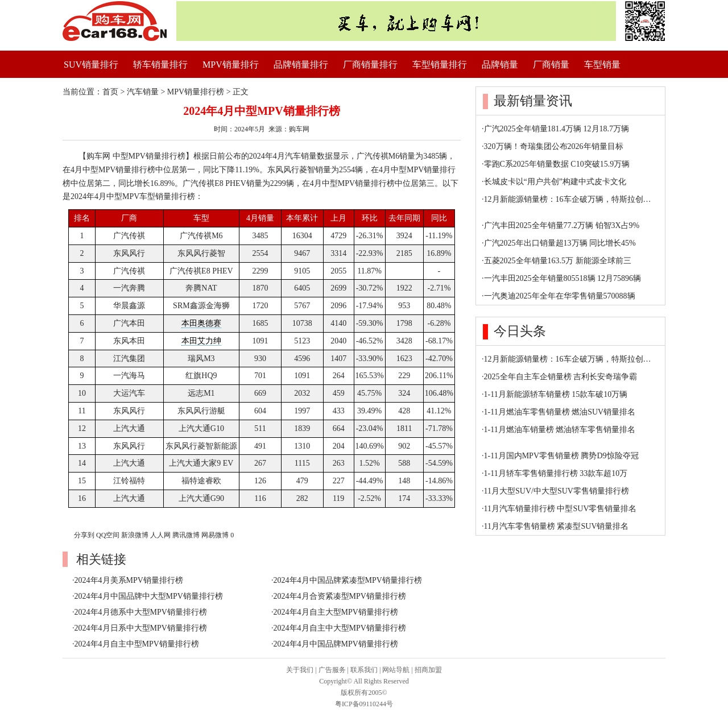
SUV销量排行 (91, 65)
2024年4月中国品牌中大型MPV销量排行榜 (149, 596)
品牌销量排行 (301, 65)
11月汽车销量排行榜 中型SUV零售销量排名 (561, 509)
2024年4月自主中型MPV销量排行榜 (137, 644)
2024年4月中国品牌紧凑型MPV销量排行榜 (348, 580)
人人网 (160, 535)
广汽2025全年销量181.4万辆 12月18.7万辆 (557, 129)
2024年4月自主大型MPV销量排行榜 (336, 612)
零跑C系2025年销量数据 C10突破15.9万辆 (557, 164)
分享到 (84, 535)
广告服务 (332, 670)
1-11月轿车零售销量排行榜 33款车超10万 (556, 473)
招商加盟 (428, 670)
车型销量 (602, 65)
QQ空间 (108, 535)
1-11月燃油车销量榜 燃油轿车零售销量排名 (560, 430)
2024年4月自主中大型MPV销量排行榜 (340, 628)
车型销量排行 (440, 65)
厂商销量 (551, 65)
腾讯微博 (186, 535)
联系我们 (364, 670)
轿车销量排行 (160, 65)
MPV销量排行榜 (196, 92)
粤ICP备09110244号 (364, 704)
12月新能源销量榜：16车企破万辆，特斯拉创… (568, 199)
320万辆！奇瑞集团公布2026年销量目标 (554, 146)
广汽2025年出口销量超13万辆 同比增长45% (560, 243)
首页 (110, 92)
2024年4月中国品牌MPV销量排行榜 (336, 644)
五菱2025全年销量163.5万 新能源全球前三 (558, 261)
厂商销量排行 (370, 65)
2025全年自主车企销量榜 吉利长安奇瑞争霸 (561, 377)
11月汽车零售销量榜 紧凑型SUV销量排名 (557, 526)
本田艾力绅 (201, 341)
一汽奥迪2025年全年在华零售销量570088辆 (560, 296)
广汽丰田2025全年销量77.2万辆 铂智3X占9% (562, 225)
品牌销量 (500, 65)
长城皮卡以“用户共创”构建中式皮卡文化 (555, 182)
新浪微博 (135, 535)
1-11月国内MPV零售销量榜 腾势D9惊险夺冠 (561, 456)
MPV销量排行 (231, 65)
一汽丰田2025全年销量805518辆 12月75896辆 (563, 278)
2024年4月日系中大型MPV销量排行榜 (141, 628)
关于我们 (300, 670)
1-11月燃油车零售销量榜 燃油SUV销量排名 (560, 412)
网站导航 (396, 670)
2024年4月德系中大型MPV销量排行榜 (141, 612)
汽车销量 (143, 92)
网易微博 (215, 535)
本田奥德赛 (201, 323)
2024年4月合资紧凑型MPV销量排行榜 (340, 596)
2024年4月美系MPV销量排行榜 (129, 580)
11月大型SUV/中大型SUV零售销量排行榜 (557, 491)
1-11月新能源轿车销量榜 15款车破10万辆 (556, 394)
